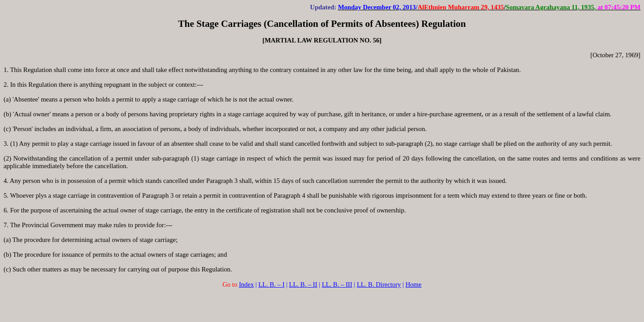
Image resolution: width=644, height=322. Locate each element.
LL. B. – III (337, 284)
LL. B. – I (271, 284)
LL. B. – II (303, 284)
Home (414, 284)
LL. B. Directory (379, 284)
